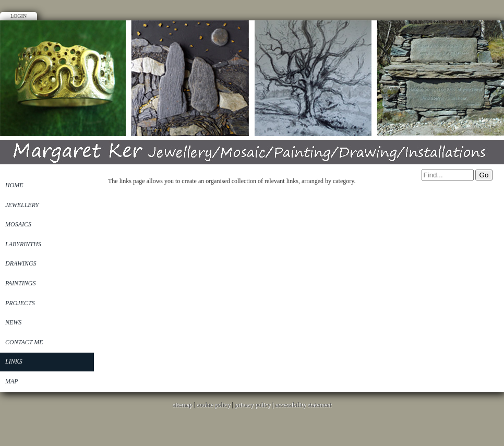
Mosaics (18, 224)
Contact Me (24, 342)
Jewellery (22, 205)
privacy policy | (255, 405)
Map (12, 381)
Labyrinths (23, 244)
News (13, 322)
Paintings (20, 283)
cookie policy (213, 405)
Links (14, 361)
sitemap (182, 405)
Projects (20, 303)
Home (14, 185)
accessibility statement (303, 405)
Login (19, 16)
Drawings (21, 263)
